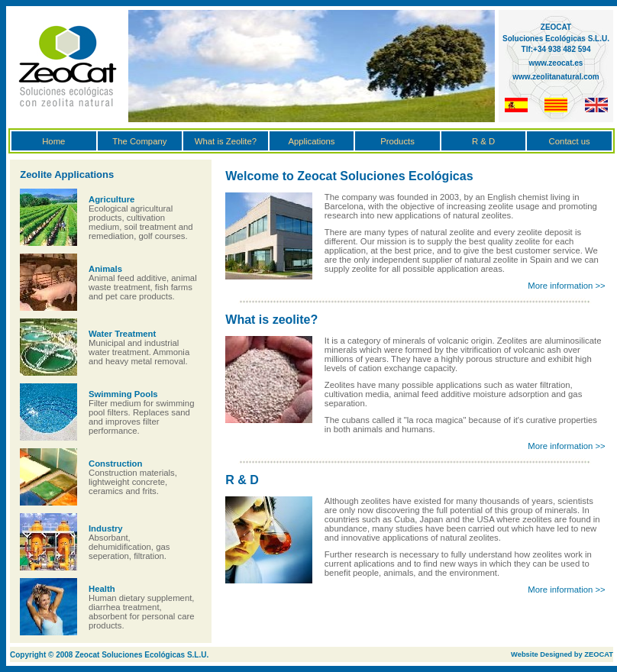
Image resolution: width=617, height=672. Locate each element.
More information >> (566, 286)
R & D (483, 141)
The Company (139, 141)
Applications (311, 141)
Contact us (570, 141)
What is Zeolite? (226, 141)
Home (53, 141)
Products (397, 141)
